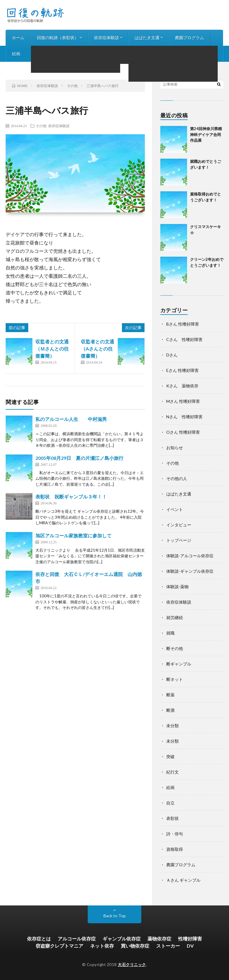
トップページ (179, 540)
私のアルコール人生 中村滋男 (71, 419)
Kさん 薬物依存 (182, 386)
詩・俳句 (41, 54)
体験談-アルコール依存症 (190, 556)
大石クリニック (132, 965)
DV (190, 946)
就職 (170, 633)
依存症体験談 (106, 38)
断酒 (170, 710)
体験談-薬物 (177, 587)
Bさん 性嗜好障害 (183, 324)
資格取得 (175, 849)
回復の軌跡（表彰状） (58, 38)
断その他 (175, 648)
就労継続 (175, 617)
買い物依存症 (135, 946)
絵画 (16, 54)
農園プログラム (189, 38)
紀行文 (172, 772)
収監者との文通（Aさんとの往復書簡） (98, 349)
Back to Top (115, 916)
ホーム (18, 38)
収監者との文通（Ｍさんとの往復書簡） (52, 349)
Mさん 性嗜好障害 (183, 401)
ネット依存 (102, 946)
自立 (170, 803)
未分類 (172, 726)
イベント (175, 509)
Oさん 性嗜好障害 (183, 432)
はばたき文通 (147, 38)
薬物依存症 (159, 939)
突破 (170, 756)
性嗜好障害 (190, 939)
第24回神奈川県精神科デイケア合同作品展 (206, 134)
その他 (41, 126)
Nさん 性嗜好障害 (184, 417)
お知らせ (108, 54)
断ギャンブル (179, 664)
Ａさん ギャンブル (183, 880)
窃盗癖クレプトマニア (59, 946)
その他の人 (177, 478)
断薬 (170, 695)
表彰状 (172, 818)
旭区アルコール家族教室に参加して (73, 535)
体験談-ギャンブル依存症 (190, 571)
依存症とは (39, 939)
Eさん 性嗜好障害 (182, 370)
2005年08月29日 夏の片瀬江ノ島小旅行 (79, 458)
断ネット (175, 679)
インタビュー (74, 54)
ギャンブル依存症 (122, 939)
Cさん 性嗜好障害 (184, 339)
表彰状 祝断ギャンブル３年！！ (71, 497)
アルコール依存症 (77, 939)
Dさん (172, 355)
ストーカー (168, 946)
